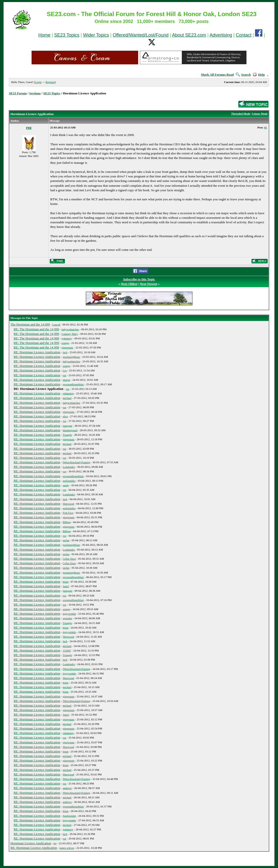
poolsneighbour (71, 357)
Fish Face (68, 513)
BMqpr (67, 522)
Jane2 (66, 586)
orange (65, 343)
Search (243, 75)
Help (259, 75)
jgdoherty (67, 338)
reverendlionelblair (73, 384)
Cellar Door (69, 559)
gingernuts (67, 347)
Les (65, 370)
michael (67, 398)
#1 (266, 127)
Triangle (67, 435)
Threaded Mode (241, 114)
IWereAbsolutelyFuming (76, 462)
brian (66, 582)
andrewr (67, 788)
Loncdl (56, 324)
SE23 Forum (18, 93)
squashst (67, 618)
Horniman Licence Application (31, 843)
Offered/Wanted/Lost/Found (141, 35)
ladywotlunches (70, 329)
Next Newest (148, 284)
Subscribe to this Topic (139, 279)
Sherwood (68, 504)
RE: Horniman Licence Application (37, 352)
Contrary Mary (70, 334)
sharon (66, 380)
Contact (244, 35)
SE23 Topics (67, 35)
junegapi (67, 426)
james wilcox (67, 848)
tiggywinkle (69, 614)
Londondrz (69, 467)
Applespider (69, 816)
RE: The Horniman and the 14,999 (36, 329)
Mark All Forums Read (217, 75)
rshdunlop (68, 393)
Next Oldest (129, 284)
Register (50, 82)
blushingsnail (70, 430)
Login (38, 82)
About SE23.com (189, 35)
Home (44, 35)
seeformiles (69, 481)
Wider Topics (96, 35)
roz (29, 128)
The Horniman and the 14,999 (30, 324)
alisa (65, 416)
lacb (65, 352)
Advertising (221, 35)
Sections (35, 93)
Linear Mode (260, 114)
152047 (67, 650)
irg (55, 843)
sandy (66, 485)
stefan (66, 540)
